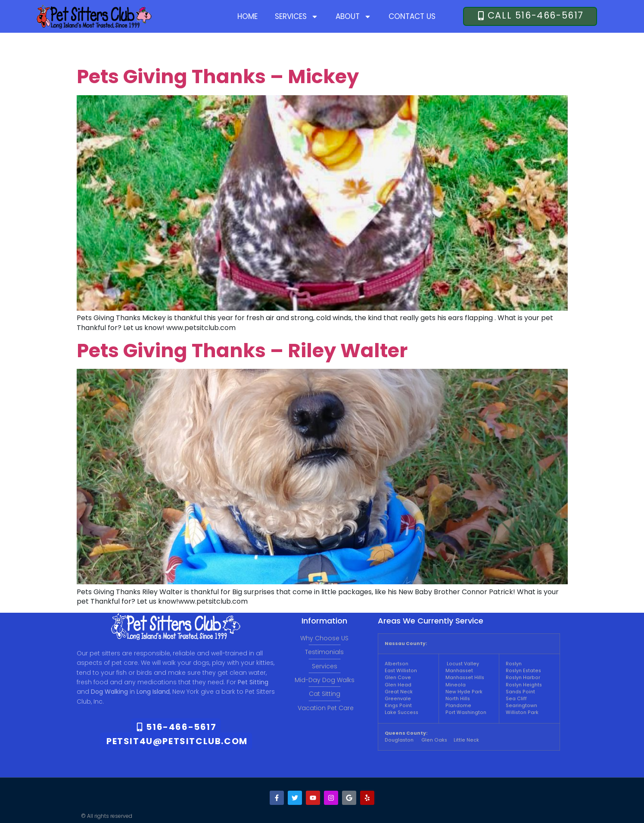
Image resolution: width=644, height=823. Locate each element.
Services (297, 17)
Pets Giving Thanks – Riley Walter (242, 351)
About (353, 17)
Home (247, 16)
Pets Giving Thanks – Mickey (218, 76)
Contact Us (412, 16)
